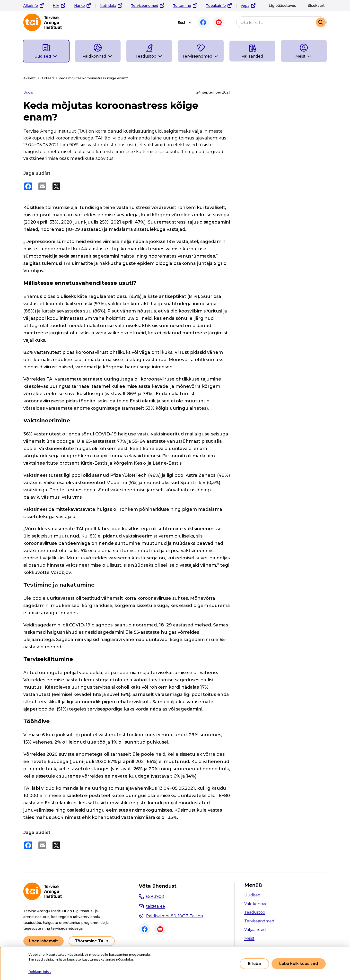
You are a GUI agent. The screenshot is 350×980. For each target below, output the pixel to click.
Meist (249, 938)
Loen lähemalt (44, 941)
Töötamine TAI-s (92, 941)
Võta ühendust (158, 886)
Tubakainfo (216, 6)
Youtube (219, 22)
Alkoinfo (31, 6)
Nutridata (108, 6)
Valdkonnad (256, 904)
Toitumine (182, 6)
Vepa (245, 6)
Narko (79, 6)
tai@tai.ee (156, 906)
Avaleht (30, 78)
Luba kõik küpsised (299, 964)
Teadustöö (255, 912)
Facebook (203, 22)
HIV (56, 6)
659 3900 (155, 897)
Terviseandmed (145, 6)
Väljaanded (255, 930)
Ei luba (254, 964)
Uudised (47, 78)
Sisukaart (316, 6)
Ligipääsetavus (282, 6)
